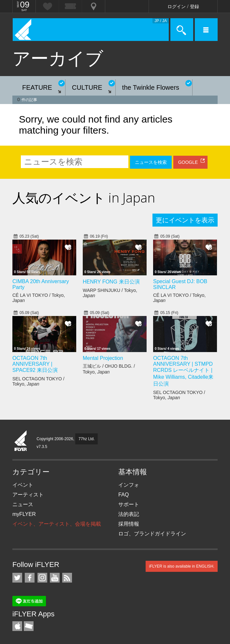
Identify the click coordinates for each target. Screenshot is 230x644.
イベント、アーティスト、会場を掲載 (57, 524)
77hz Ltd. (86, 439)
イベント (23, 485)
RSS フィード (67, 578)
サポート (129, 504)
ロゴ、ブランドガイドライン (152, 534)
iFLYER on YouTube (55, 578)
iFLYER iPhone (17, 626)
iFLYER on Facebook (30, 578)
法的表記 (129, 514)
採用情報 (129, 524)
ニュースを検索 (151, 162)
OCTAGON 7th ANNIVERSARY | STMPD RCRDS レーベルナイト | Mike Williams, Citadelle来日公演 (183, 371)
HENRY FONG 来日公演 (111, 282)
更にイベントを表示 (185, 220)
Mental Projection (103, 358)
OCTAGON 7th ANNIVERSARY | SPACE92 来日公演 (35, 364)
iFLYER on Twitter (17, 578)
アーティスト (28, 495)
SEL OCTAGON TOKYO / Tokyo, (38, 381)
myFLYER (24, 514)
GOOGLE (188, 162)
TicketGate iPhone (29, 626)
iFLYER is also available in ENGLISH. (182, 566)
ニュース (23, 504)
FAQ (123, 495)
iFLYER (21, 441)
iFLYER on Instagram (42, 578)
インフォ (129, 485)
